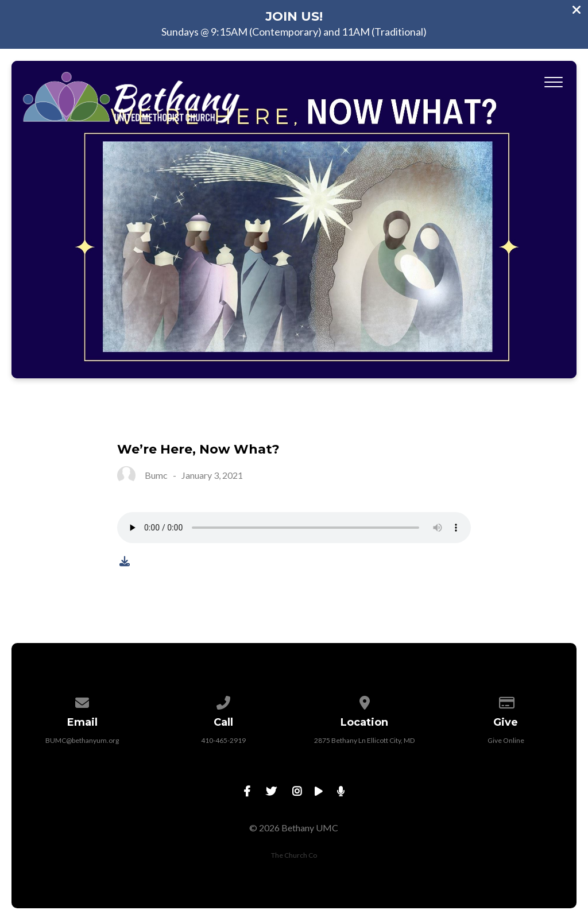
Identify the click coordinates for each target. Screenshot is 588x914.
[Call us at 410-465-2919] (223, 701)
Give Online (506, 740)
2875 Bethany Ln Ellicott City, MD (364, 740)
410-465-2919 (223, 740)
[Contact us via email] (83, 701)
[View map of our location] (365, 701)
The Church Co (294, 855)
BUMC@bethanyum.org (82, 740)
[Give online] (506, 701)
